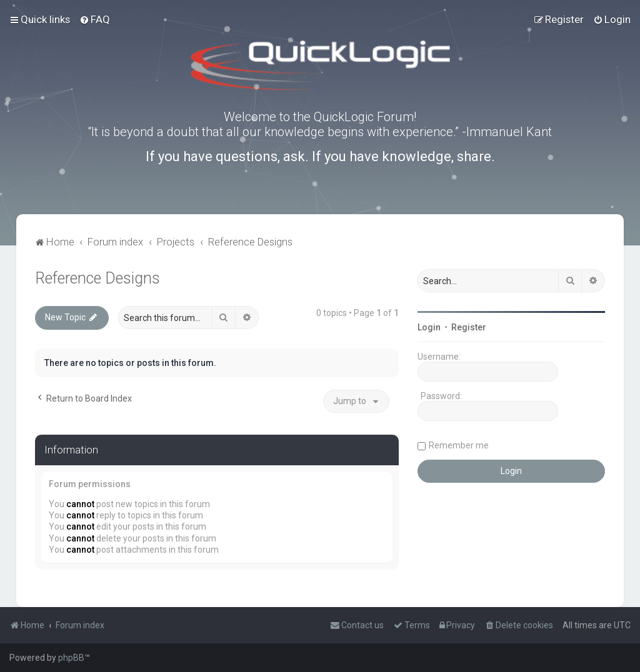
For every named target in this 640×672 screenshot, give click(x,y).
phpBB (71, 658)
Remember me (459, 445)
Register (469, 327)
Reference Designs (97, 278)
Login (429, 327)
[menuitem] (95, 19)
